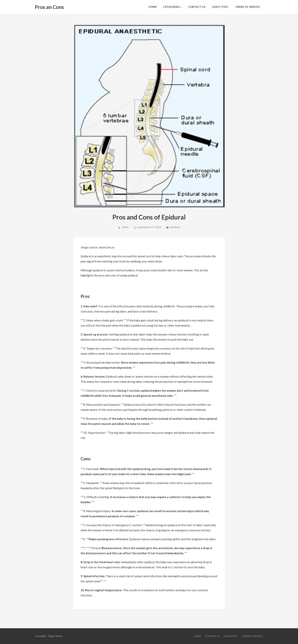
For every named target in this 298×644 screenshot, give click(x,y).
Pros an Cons (49, 7)
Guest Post (220, 7)
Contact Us (197, 7)
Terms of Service (247, 7)
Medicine (175, 227)
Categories (171, 7)
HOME (153, 7)
